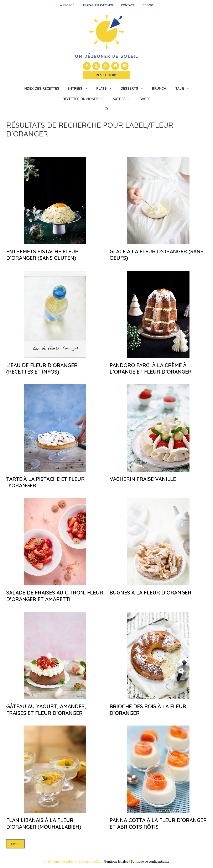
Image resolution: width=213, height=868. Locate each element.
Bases (145, 99)
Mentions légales (116, 861)
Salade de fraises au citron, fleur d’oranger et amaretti (55, 596)
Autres (124, 99)
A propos (67, 5)
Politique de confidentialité (150, 861)
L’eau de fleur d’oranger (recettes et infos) (42, 368)
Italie (184, 88)
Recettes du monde (85, 99)
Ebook (148, 5)
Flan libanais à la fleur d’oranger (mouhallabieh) (44, 823)
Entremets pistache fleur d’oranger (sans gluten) (42, 255)
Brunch (159, 88)
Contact (128, 5)
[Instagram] (106, 66)
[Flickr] (125, 66)
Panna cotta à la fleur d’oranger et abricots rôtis (158, 823)
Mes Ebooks (106, 75)
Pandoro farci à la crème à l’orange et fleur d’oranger (151, 368)
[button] (107, 109)
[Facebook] (87, 66)
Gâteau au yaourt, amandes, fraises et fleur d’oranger (46, 710)
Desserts (134, 88)
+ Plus (15, 844)
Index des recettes (41, 88)
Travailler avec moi (98, 5)
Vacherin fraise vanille (143, 479)
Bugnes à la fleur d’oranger (150, 592)
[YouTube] (96, 66)
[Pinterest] (115, 66)
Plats (106, 88)
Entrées (80, 88)
